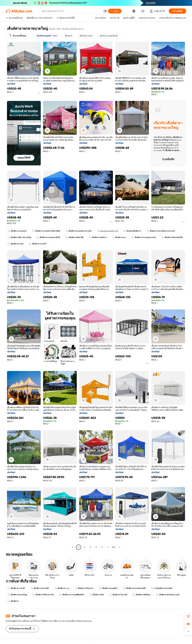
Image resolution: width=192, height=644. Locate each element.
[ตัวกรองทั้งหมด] (18, 36)
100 (114, 547)
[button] (105, 11)
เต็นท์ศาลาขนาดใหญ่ (17, 595)
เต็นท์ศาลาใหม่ (97, 595)
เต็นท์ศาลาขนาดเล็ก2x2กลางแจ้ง (161, 231)
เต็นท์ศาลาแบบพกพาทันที (134, 588)
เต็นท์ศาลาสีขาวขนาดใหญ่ (19, 237)
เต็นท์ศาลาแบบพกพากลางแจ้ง (78, 231)
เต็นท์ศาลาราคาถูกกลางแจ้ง (144, 237)
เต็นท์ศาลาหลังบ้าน (98, 237)
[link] (188, 616)
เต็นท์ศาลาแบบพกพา (17, 231)
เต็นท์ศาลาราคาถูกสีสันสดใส (72, 595)
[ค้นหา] (115, 11)
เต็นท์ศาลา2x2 (119, 237)
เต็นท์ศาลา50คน (16, 244)
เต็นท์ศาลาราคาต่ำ (38, 244)
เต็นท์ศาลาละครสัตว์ (108, 588)
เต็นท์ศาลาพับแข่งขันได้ (172, 237)
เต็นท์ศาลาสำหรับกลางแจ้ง (168, 595)
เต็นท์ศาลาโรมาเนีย (118, 595)
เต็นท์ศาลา (13, 601)
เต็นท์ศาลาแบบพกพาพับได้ (48, 237)
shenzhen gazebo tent (108, 231)
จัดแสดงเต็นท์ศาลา (132, 231)
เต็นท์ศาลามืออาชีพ (74, 237)
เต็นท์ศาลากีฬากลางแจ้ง (43, 595)
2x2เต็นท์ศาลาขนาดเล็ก (162, 588)
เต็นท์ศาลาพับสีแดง (142, 595)
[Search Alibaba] (71, 11)
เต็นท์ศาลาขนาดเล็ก (40, 588)
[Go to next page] (119, 547)
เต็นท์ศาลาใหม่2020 (84, 588)
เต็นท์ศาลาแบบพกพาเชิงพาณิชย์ (46, 231)
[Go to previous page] (73, 547)
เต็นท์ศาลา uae (62, 588)
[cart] (143, 12)
